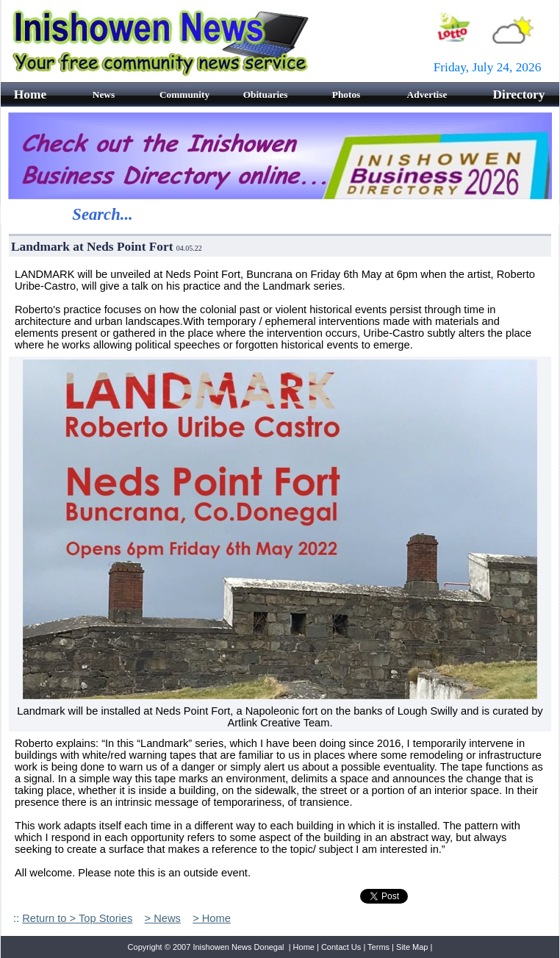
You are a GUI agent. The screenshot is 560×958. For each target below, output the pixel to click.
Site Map (412, 947)
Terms (378, 947)
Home (304, 947)
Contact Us (341, 947)
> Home (212, 918)
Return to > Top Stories (77, 918)
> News (163, 918)
